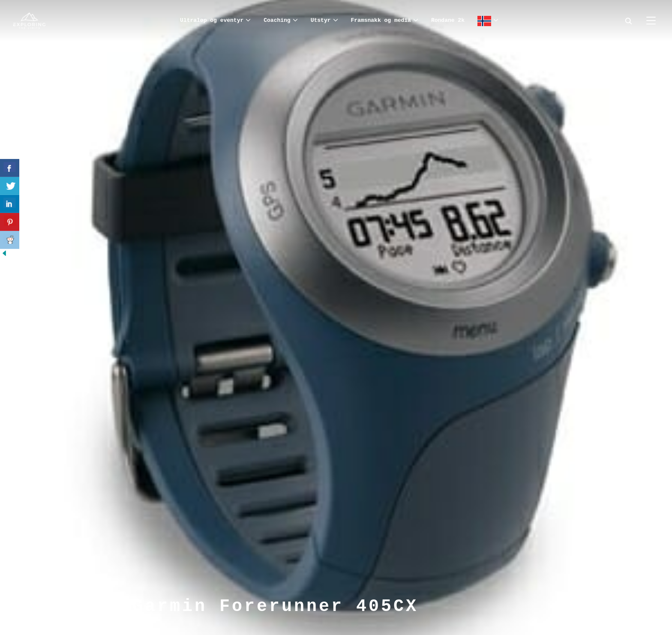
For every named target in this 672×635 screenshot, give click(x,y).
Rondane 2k (448, 20)
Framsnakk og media (381, 20)
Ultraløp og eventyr (212, 20)
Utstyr (321, 20)
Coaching (277, 20)
